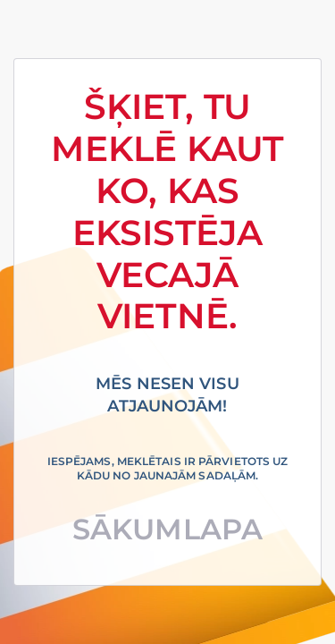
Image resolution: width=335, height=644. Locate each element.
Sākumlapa (167, 529)
